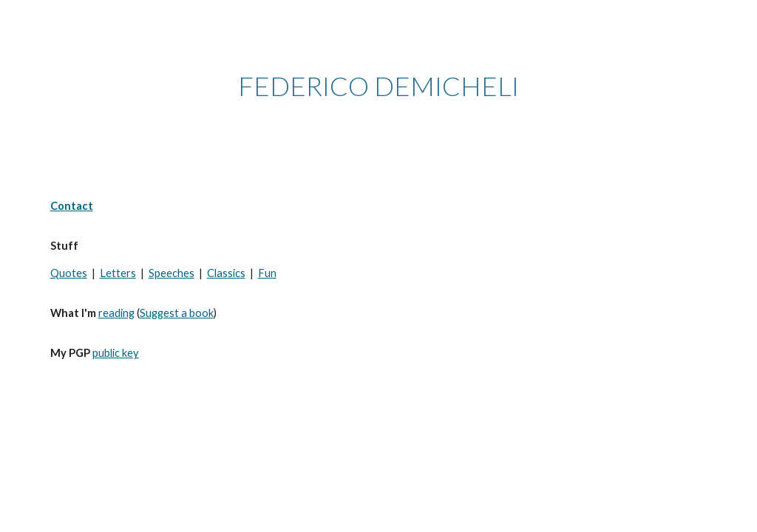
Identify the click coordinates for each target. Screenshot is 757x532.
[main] (379, 86)
